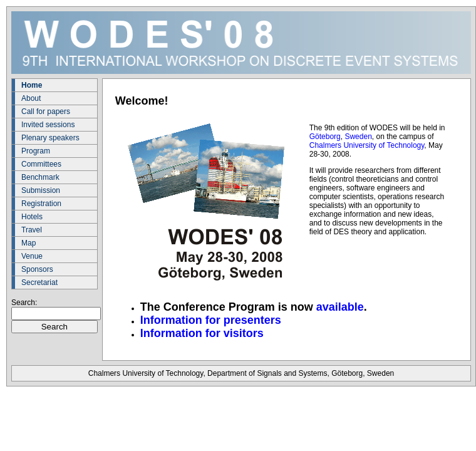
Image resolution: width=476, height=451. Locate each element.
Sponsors (37, 269)
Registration (41, 204)
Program (36, 151)
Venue (32, 256)
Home (32, 85)
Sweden (358, 137)
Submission (41, 190)
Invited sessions (48, 125)
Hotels (32, 217)
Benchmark (40, 177)
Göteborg (325, 137)
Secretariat (39, 283)
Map (28, 243)
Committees (41, 164)
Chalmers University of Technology (367, 145)
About (31, 98)
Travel (32, 230)
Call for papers (46, 111)
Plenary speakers (50, 138)
